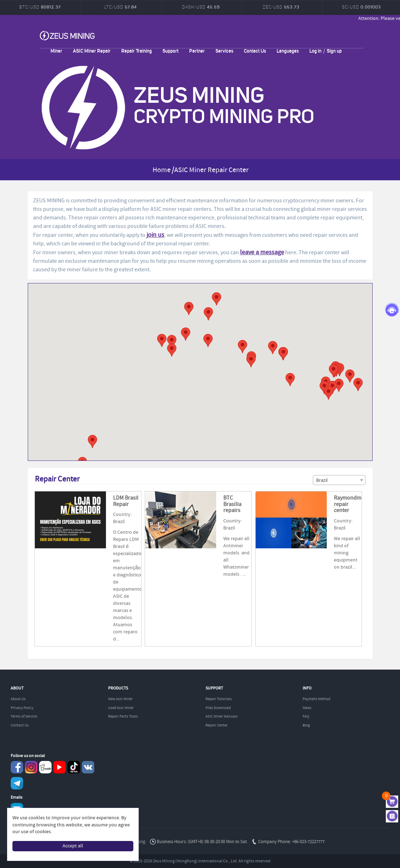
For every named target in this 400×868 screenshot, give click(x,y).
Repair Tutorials (219, 699)
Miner (56, 51)
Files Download (218, 708)
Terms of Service (24, 717)
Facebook (17, 767)
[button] (242, 347)
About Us (18, 699)
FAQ (306, 717)
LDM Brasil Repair (126, 501)
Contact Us (255, 51)
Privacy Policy (22, 708)
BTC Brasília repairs (232, 504)
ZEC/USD (281, 7)
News (307, 708)
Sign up (334, 51)
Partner (197, 51)
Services (224, 51)
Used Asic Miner (121, 708)
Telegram (17, 783)
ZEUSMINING (67, 36)
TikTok (74, 767)
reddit (45, 767)
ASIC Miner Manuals (222, 717)
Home (162, 170)
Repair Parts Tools (123, 717)
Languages (288, 51)
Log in (315, 51)
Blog (306, 725)
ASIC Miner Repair (92, 51)
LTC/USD (121, 7)
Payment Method (316, 699)
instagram (31, 767)
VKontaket (88, 767)
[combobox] (339, 480)
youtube (60, 767)
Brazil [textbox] (322, 480)
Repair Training (137, 51)
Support (170, 51)
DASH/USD (201, 7)
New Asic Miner (120, 699)
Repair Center (217, 725)
